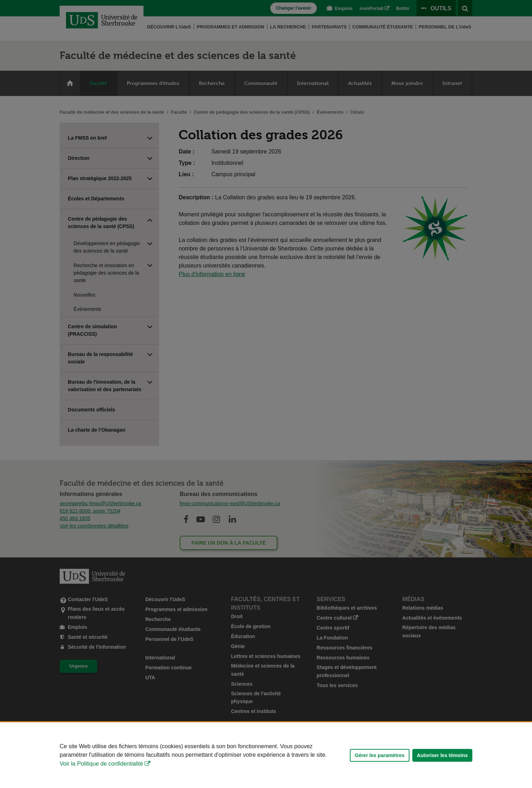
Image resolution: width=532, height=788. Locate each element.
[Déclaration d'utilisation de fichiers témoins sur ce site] (266, 755)
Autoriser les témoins (442, 755)
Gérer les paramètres (380, 755)
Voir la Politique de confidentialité (101, 764)
